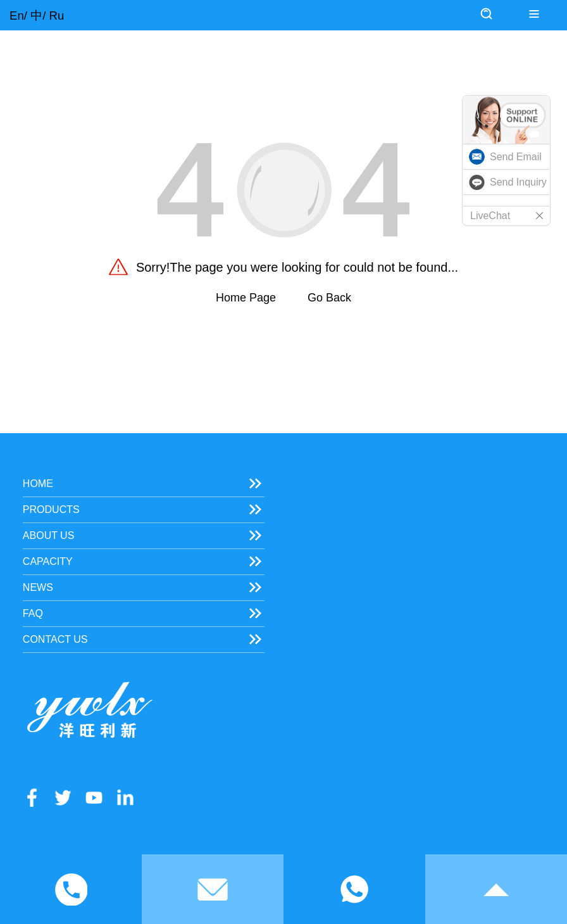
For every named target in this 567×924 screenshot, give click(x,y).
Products (51, 509)
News (38, 587)
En (17, 16)
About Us (49, 535)
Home (38, 484)
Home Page (246, 298)
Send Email (516, 157)
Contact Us (55, 639)
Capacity (48, 561)
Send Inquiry (518, 182)
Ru (57, 16)
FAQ (33, 613)
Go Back (329, 298)
